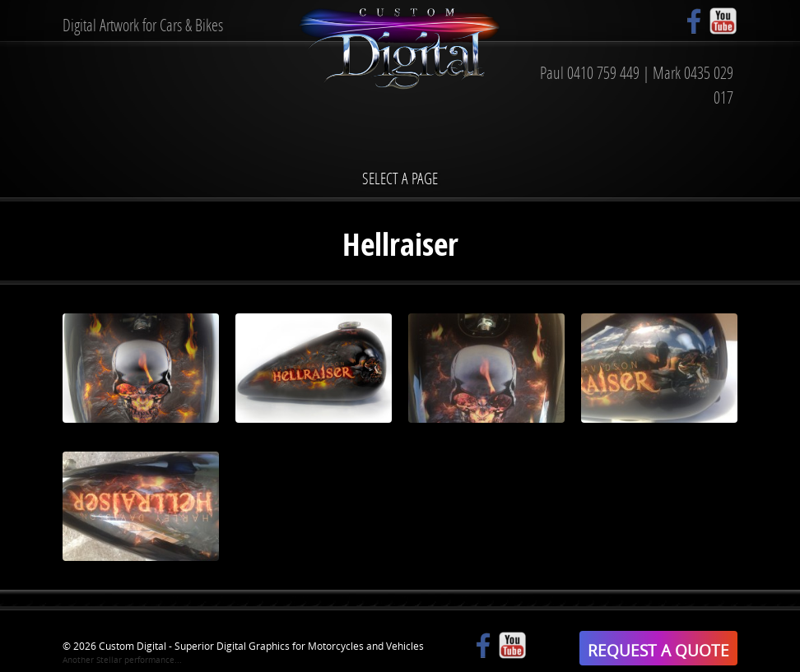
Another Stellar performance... (122, 660)
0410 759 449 (603, 72)
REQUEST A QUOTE (658, 650)
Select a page (400, 178)
